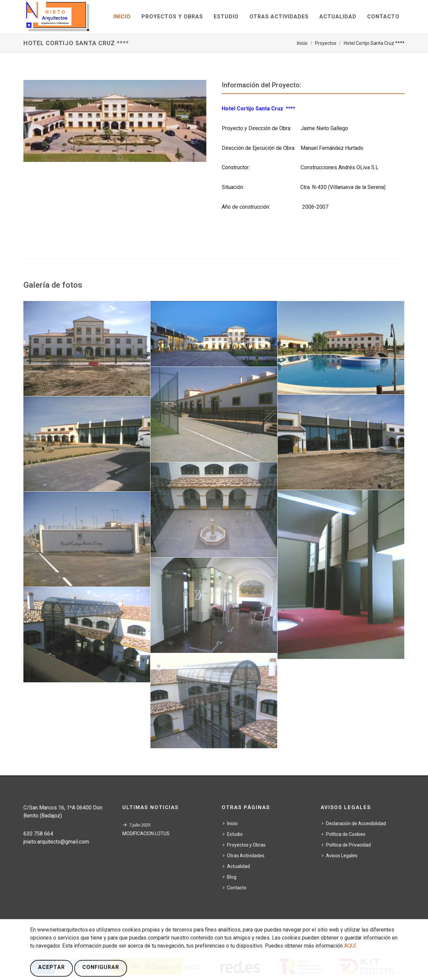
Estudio (235, 834)
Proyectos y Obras (246, 845)
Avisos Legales (342, 856)
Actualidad (238, 866)
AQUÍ (350, 946)
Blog (232, 877)
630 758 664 (38, 834)
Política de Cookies (346, 834)
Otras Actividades (246, 856)
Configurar (101, 967)
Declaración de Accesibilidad (356, 823)
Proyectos (326, 43)
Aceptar (51, 967)
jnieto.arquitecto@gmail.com (56, 842)
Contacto (237, 888)
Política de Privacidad (348, 845)
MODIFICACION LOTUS (146, 834)
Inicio (302, 43)
